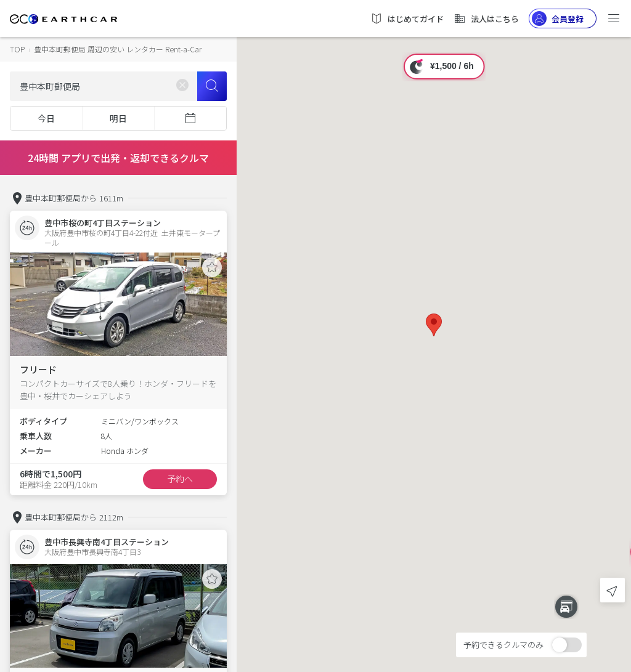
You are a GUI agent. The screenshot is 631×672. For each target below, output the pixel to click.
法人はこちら (486, 18)
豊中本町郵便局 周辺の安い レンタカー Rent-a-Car (118, 49)
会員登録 (558, 18)
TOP (17, 49)
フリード (38, 369)
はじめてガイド (407, 18)
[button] (434, 325)
